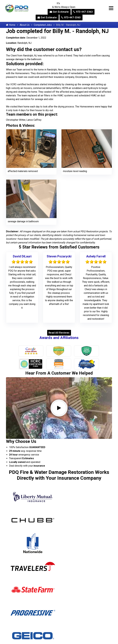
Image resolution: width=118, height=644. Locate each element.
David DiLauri (22, 256)
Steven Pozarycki (59, 256)
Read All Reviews (59, 333)
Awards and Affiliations (59, 338)
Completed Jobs (43, 25)
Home (11, 25)
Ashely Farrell (96, 256)
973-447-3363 (83, 12)
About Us (25, 25)
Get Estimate (59, 12)
